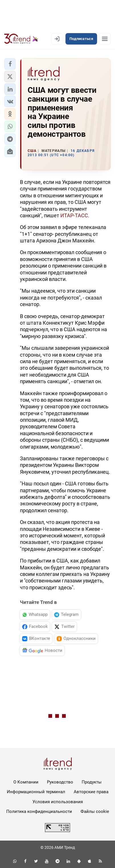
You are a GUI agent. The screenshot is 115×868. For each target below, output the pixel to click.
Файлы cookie (95, 811)
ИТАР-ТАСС (74, 215)
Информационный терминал (36, 792)
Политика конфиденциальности (39, 811)
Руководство (60, 782)
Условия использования (58, 802)
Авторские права (91, 792)
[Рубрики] (105, 39)
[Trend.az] (21, 39)
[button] (10, 64)
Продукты (92, 782)
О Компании (26, 782)
